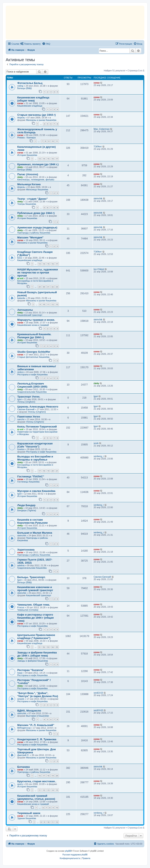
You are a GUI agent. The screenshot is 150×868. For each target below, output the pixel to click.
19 (48, 471)
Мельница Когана (29, 184)
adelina (21, 565)
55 (57, 647)
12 (53, 304)
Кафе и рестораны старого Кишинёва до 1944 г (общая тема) (36, 618)
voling (20, 86)
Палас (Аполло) (28, 174)
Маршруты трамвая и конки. (36, 320)
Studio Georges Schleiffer (34, 352)
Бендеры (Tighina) (27, 510)
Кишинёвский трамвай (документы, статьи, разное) (36, 797)
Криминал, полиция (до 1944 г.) (38, 164)
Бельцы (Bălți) (25, 88)
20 (53, 471)
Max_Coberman (102, 129)
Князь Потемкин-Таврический (37, 427)
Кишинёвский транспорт (30, 315)
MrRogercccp (24, 728)
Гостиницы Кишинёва (28, 482)
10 (53, 141)
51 (39, 647)
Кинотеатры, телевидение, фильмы (36, 180)
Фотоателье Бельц (30, 83)
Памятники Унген (29, 417)
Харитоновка (26, 550)
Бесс (20, 258)
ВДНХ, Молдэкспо (29, 711)
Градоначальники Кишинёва (32, 392)
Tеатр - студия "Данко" (33, 199)
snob (96, 443)
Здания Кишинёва (27, 818)
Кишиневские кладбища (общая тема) (33, 99)
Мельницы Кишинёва (37, 189)
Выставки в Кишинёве (37, 716)
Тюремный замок (29, 813)
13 (39, 159)
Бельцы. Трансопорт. (31, 577)
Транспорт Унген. (29, 397)
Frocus (21, 607)
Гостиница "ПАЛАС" (31, 476)
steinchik (98, 198)
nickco (20, 372)
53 (48, 647)
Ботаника (24, 767)
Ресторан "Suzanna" (31, 670)
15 (48, 159)
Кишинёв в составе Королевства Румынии (32, 521)
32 (53, 287)
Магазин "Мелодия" (30, 237)
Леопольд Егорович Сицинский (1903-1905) (32, 385)
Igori (19, 399)
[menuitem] (31, 44)
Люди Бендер (26, 505)
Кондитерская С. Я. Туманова (37, 739)
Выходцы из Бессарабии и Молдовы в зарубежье (35, 458)
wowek (21, 699)
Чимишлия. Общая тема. (34, 605)
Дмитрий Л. (23, 755)
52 (44, 647)
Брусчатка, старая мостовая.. (37, 781)
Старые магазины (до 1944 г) (36, 115)
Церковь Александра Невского (38, 407)
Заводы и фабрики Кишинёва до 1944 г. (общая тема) (37, 654)
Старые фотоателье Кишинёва (33, 357)
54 (53, 647)
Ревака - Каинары (27, 138)
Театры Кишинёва (27, 204)
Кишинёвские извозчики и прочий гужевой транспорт (35, 589)
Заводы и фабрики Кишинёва (33, 661)
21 (57, 471)
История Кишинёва (27, 155)
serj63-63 (98, 693)
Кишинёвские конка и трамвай (33, 325)
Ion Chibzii (99, 269)
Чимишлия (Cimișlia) (28, 610)
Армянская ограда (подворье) (37, 227)
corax (97, 83)
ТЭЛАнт (98, 147)
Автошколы (25, 310)
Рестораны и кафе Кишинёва (32, 375)
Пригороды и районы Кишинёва (34, 233)
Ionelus (21, 449)
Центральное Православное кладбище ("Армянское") (36, 637)
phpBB (68, 851)
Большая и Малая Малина (35, 533)
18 (44, 471)
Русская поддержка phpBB (75, 855)
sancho (21, 419)
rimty (20, 167)
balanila (21, 298)
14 (44, 159)
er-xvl (20, 278)
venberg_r (99, 456)
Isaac (20, 673)
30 (44, 287)
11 (57, 141)
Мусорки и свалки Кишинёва (36, 491)
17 (57, 159)
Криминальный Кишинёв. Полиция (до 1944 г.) (34, 336)
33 (57, 287)
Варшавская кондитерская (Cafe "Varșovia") (35, 445)
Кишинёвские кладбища (30, 106)
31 (48, 287)
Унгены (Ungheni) (26, 402)
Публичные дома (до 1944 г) (36, 213)
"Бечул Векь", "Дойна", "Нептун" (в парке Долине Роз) (38, 695)
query (20, 784)
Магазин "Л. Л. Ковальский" (36, 725)
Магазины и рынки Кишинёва (41, 120)
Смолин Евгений (26, 409)
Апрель (21, 118)
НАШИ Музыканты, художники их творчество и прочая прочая (38, 273)
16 (53, 159)
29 (39, 287)
